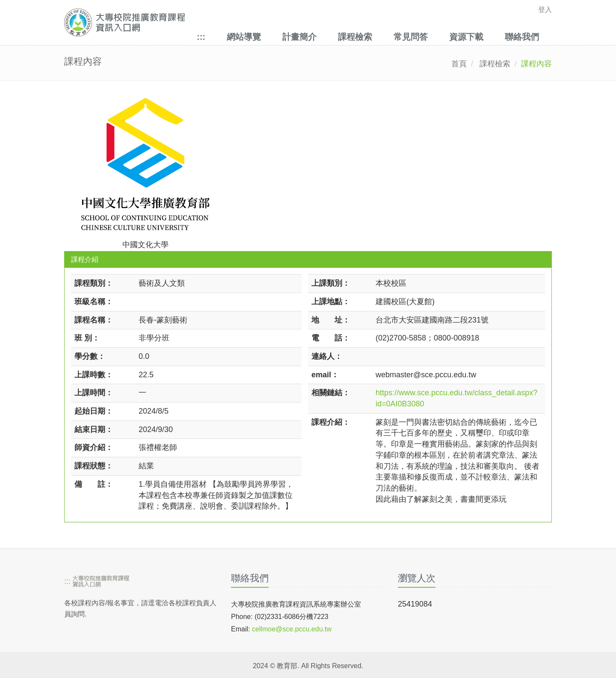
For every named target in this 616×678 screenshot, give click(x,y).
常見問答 (411, 37)
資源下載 (466, 37)
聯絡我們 (522, 37)
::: (201, 37)
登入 (545, 10)
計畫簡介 (299, 37)
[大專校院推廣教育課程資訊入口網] (261, 22)
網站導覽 (244, 37)
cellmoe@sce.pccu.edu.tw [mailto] (292, 629)
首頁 (459, 64)
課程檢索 (355, 37)
